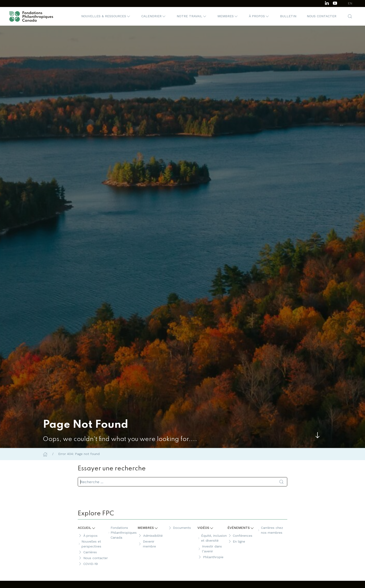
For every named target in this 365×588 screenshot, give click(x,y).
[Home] (45, 454)
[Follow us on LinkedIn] (327, 3)
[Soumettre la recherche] (281, 482)
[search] (182, 482)
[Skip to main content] (318, 435)
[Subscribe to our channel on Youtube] (335, 3)
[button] (106, 16)
